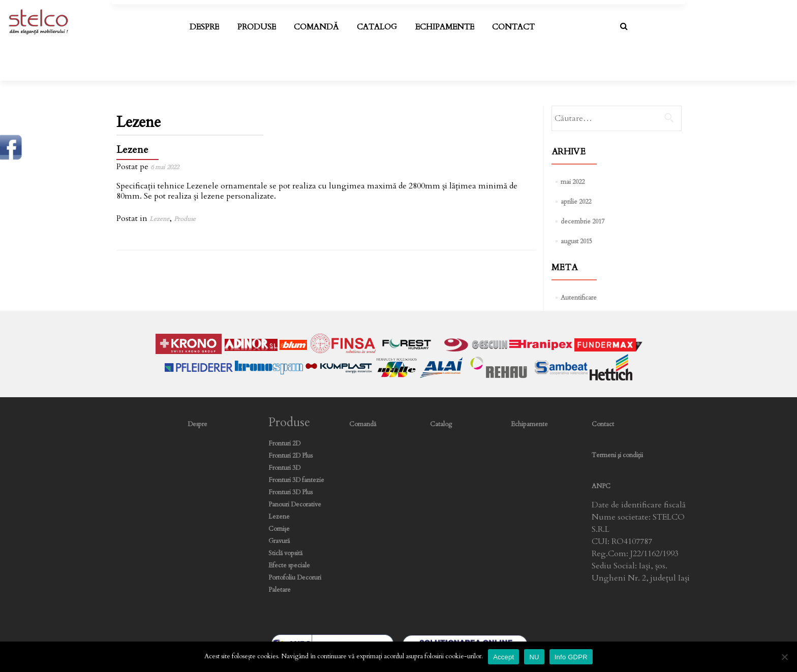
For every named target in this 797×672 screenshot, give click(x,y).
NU (534, 657)
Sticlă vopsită (285, 553)
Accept (503, 657)
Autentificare (579, 298)
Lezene (132, 150)
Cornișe (279, 529)
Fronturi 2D (284, 444)
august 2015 (576, 242)
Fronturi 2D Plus (290, 456)
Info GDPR (571, 657)
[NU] (784, 657)
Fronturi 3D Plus (290, 492)
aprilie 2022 (576, 202)
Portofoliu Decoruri (295, 578)
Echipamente (445, 27)
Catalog (377, 27)
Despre (204, 27)
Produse (257, 27)
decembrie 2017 (583, 222)
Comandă (316, 27)
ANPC (601, 486)
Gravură (279, 541)
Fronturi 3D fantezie (296, 480)
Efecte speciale (289, 566)
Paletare (280, 590)
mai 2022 (573, 182)
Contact (513, 27)
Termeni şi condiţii (617, 455)
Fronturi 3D (284, 468)
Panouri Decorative (295, 505)
